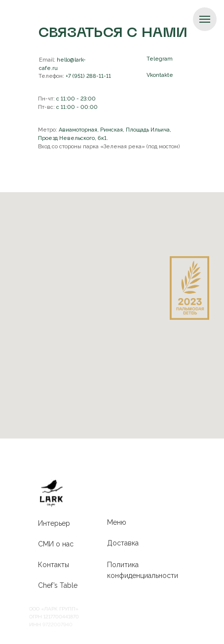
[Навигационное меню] (205, 19)
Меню (117, 522)
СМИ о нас (56, 544)
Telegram (160, 59)
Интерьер (54, 523)
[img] (51, 493)
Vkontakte (160, 75)
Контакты (54, 565)
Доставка (123, 543)
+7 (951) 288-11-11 (75, 76)
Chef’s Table (58, 585)
